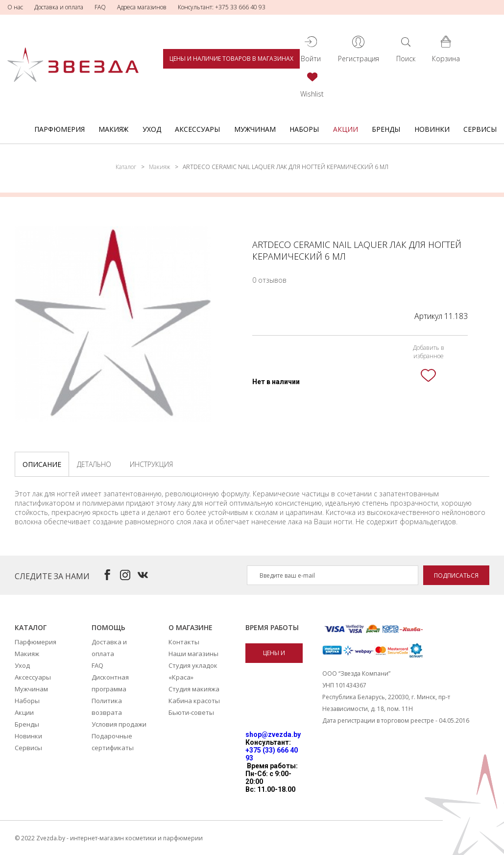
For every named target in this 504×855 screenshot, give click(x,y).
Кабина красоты (194, 701)
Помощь (108, 627)
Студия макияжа (194, 689)
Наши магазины (193, 654)
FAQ (100, 7)
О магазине (191, 627)
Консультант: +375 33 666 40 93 (222, 7)
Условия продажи (119, 724)
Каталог (126, 167)
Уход (152, 129)
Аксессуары (197, 129)
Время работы (272, 627)
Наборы (304, 129)
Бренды (386, 129)
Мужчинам (255, 129)
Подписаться (456, 575)
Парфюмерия (60, 129)
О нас (15, 7)
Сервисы (480, 129)
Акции (346, 129)
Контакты (184, 642)
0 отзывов (269, 280)
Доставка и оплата (59, 7)
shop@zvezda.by (273, 734)
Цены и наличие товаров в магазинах (231, 59)
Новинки (432, 129)
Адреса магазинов (142, 7)
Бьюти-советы (191, 712)
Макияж (113, 129)
